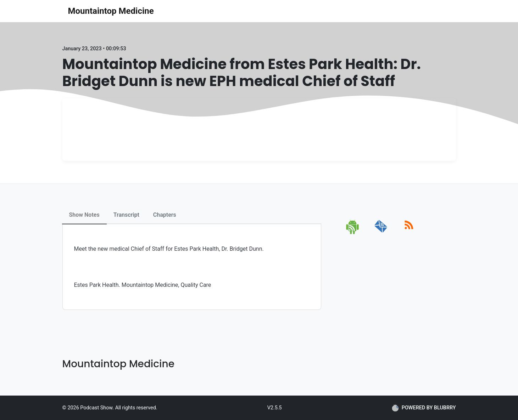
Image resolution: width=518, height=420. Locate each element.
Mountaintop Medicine (111, 11)
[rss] (409, 233)
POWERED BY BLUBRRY (424, 408)
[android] (353, 233)
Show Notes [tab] (84, 215)
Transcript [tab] (126, 215)
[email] (381, 233)
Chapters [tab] (165, 215)
